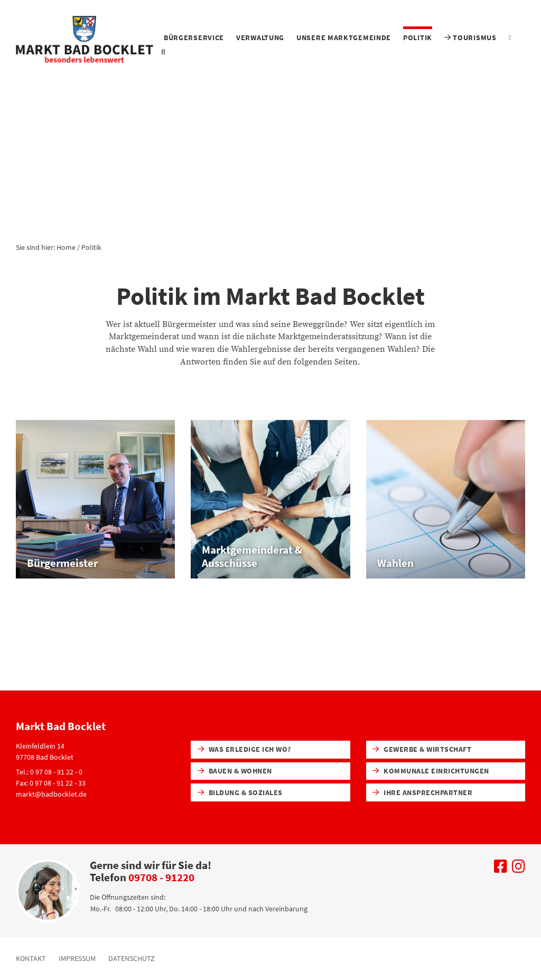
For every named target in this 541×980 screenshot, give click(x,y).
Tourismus (470, 38)
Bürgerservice (194, 38)
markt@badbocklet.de (51, 794)
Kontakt (31, 958)
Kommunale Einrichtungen (431, 771)
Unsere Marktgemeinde (344, 38)
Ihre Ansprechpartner (422, 792)
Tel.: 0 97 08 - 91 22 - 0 (49, 772)
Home (66, 247)
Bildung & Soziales (240, 792)
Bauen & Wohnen (235, 771)
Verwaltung (260, 38)
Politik (418, 38)
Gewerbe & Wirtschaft (422, 749)
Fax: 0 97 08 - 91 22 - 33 (51, 783)
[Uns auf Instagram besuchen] (519, 869)
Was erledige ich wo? (244, 749)
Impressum (77, 958)
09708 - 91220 (161, 877)
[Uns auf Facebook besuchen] (501, 869)
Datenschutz (132, 958)
